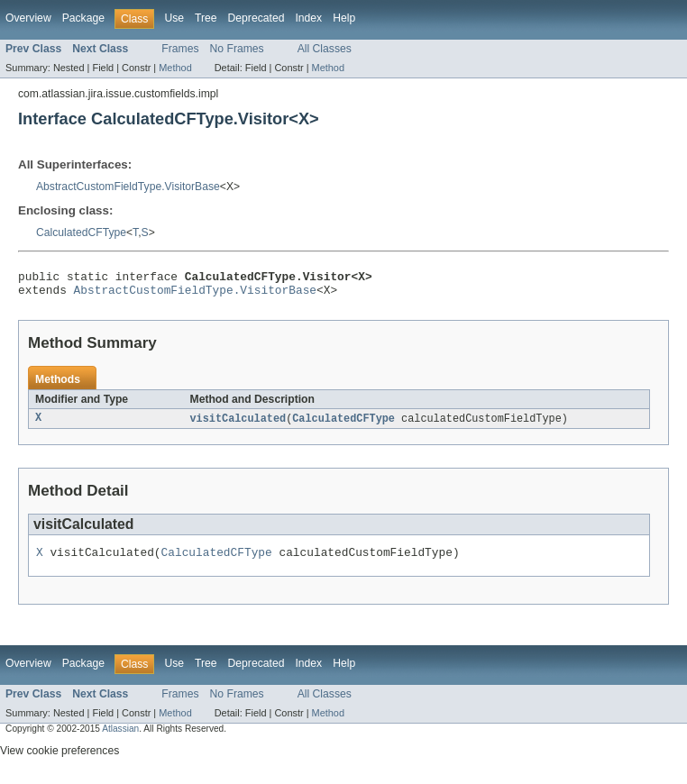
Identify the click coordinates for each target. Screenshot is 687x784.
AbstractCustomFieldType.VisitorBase (128, 187)
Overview (28, 18)
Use (174, 18)
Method (175, 68)
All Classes (325, 49)
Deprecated (256, 18)
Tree (206, 18)
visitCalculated (238, 424)
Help (344, 18)
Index (308, 18)
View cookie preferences (60, 760)
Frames (180, 49)
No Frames (237, 49)
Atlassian (120, 738)
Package (83, 18)
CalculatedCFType (81, 232)
